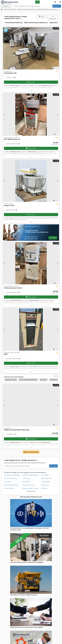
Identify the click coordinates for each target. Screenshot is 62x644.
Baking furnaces (11, 380)
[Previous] (4, 48)
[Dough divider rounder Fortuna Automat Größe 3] (31, 263)
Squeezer (44, 380)
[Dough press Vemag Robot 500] (31, 48)
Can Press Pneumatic (11, 478)
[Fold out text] (31, 91)
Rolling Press (45, 485)
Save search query (31, 452)
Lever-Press (26, 478)
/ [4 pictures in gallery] (56, 134)
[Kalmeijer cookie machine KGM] (31, 330)
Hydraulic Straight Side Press (31, 475)
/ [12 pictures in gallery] (56, 68)
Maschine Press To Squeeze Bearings (34, 488)
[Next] (58, 48)
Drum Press (8, 482)
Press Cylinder (46, 482)
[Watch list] (55, 2)
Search (57, 6)
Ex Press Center (9, 488)
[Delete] (22, 23)
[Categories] (6, 6)
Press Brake (45, 475)
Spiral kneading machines (28, 380)
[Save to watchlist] (57, 72)
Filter (42, 16)
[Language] (58, 2)
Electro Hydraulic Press (11, 485)
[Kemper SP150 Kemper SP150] (31, 181)
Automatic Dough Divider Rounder (15, 475)
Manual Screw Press (29, 485)
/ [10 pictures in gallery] (56, 201)
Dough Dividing (55, 380)
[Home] (10, 9)
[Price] (55, 143)
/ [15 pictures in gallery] (56, 349)
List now (53, 238)
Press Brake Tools (47, 478)
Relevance (53, 18)
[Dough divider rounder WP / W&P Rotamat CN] (31, 115)
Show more (31, 491)
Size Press (44, 488)
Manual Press (27, 482)
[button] (60, 2)
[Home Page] (2, 9)
